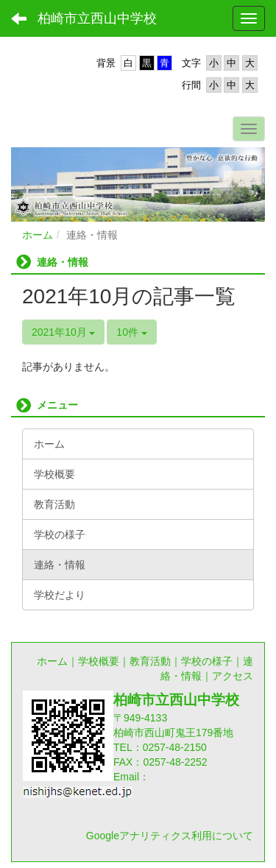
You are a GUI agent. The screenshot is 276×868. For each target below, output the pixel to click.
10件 (131, 332)
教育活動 (150, 661)
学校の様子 (207, 661)
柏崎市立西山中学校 (97, 18)
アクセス (233, 676)
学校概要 (99, 661)
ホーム (38, 235)
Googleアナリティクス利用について (170, 836)
